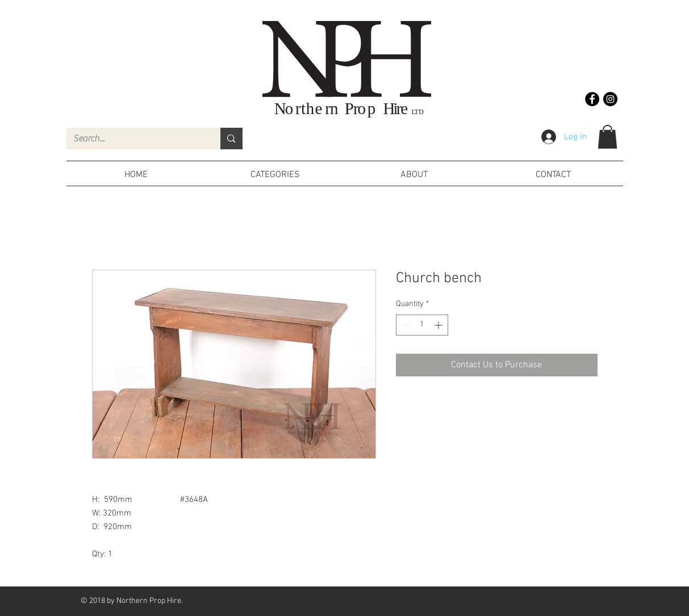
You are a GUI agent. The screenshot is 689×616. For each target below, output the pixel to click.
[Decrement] (405, 325)
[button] (607, 137)
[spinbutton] (422, 325)
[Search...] (135, 139)
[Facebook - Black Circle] (592, 99)
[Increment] (439, 325)
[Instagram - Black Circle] (610, 99)
